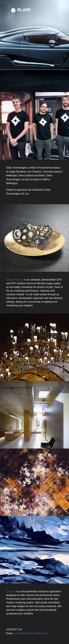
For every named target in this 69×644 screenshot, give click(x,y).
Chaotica (11, 591)
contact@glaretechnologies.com (31, 633)
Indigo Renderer (15, 280)
